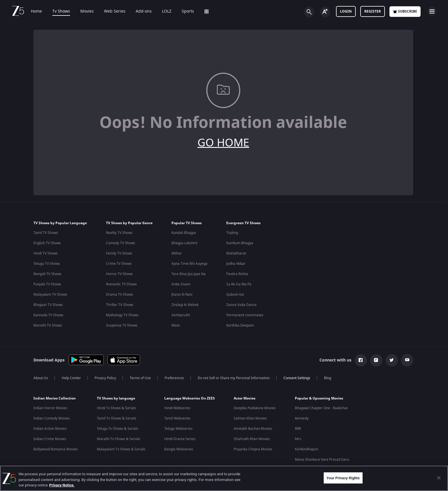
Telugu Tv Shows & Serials (118, 429)
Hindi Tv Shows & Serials (116, 408)
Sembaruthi (181, 315)
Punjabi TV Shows (47, 284)
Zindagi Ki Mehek (185, 305)
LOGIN (346, 11)
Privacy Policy (105, 378)
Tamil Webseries (177, 418)
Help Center (71, 378)
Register (373, 11)
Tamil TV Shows (46, 233)
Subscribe (405, 11)
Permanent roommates (245, 315)
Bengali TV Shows (47, 274)
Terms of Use (140, 378)
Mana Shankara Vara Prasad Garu (322, 460)
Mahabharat (236, 253)
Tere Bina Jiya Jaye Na (189, 274)
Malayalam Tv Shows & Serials (121, 449)
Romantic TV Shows (121, 284)
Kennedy (302, 418)
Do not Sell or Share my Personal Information (234, 378)
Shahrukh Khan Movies (252, 439)
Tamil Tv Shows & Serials (117, 418)
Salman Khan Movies (250, 418)
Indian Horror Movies (50, 408)
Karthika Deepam (240, 325)
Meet (176, 325)
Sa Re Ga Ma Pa (239, 284)
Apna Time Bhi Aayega (189, 264)
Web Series (115, 11)
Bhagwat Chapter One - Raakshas (321, 408)
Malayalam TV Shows (50, 295)
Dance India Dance (241, 305)
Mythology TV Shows (122, 315)
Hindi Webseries (177, 408)
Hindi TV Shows (46, 253)
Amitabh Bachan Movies (253, 429)
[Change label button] (325, 12)
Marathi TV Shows (48, 325)
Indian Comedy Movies (52, 418)
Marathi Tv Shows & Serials (119, 439)
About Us (41, 378)
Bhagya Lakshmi (184, 243)
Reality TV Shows (119, 233)
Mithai (176, 253)
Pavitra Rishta (237, 274)
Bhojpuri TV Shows (48, 305)
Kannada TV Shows (48, 315)
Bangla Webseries (179, 449)
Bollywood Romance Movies (56, 449)
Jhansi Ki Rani (182, 295)
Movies (87, 11)
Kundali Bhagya (184, 233)
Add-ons (144, 11)
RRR (298, 429)
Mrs (298, 439)
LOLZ (167, 11)
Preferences (174, 378)
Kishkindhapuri (307, 449)
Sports (188, 11)
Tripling (232, 233)
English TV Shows (47, 243)
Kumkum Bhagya (240, 243)
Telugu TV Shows (47, 264)
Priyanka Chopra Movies (253, 449)
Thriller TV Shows (120, 305)
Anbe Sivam (181, 284)
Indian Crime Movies (50, 439)
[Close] (439, 478)
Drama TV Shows (120, 295)
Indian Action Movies (50, 429)
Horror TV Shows (119, 274)
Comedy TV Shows (121, 243)
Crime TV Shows (119, 264)
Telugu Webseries (178, 429)
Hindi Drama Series (180, 439)
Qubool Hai (235, 295)
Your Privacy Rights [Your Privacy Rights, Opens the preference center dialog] (343, 478)
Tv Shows (61, 11)
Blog (328, 378)
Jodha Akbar (236, 264)
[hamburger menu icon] (432, 11)
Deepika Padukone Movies (255, 408)
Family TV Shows (119, 253)
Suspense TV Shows (122, 325)
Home (36, 11)
